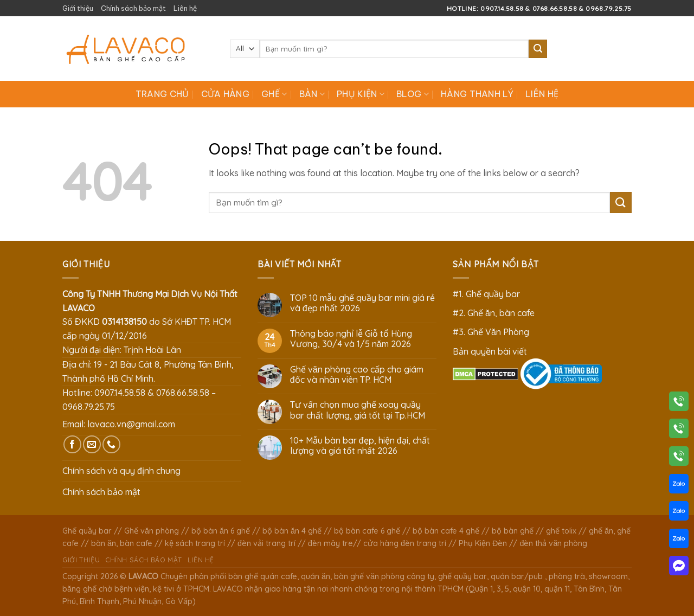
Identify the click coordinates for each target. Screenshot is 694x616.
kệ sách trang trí (195, 543)
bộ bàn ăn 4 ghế (292, 531)
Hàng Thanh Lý (477, 94)
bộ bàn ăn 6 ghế (221, 531)
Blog (413, 94)
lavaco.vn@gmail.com (131, 424)
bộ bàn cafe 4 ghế (446, 531)
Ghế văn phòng (152, 531)
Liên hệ (185, 8)
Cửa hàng (226, 94)
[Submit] (538, 49)
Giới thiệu (78, 8)
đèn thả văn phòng (553, 543)
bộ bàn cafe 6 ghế (367, 531)
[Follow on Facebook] (72, 444)
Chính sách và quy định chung (121, 471)
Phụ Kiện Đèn (483, 543)
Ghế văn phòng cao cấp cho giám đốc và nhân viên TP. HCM (357, 375)
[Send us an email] (92, 444)
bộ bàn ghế (513, 531)
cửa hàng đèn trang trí (405, 543)
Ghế (274, 94)
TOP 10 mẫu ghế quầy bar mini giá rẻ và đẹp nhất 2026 (362, 303)
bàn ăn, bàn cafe (122, 543)
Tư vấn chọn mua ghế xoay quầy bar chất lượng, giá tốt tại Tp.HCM (358, 410)
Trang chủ (162, 94)
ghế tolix (561, 531)
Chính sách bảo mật (133, 8)
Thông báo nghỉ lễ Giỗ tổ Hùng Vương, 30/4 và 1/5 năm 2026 (351, 339)
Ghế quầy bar (87, 531)
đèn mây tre (330, 543)
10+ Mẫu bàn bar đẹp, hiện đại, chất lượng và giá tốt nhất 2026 (360, 446)
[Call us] (111, 444)
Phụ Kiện (361, 94)
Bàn (312, 94)
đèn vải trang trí (266, 543)
